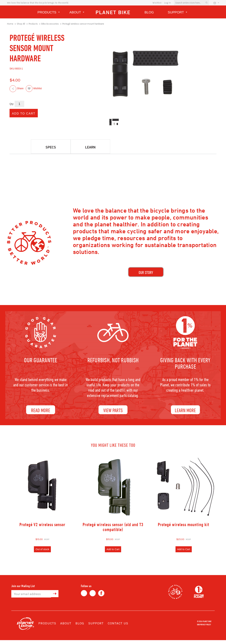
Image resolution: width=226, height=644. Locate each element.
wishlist (157, 3)
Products (48, 13)
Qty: (12, 104)
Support (177, 13)
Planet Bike (113, 12)
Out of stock (42, 553)
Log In (167, 3)
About (77, 13)
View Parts (113, 413)
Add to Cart (113, 553)
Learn (90, 147)
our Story (146, 274)
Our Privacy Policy (204, 628)
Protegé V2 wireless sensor (42, 528)
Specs (51, 147)
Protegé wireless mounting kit (184, 528)
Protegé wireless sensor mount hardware (83, 24)
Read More (41, 413)
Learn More (185, 413)
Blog (149, 12)
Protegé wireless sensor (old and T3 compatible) (113, 530)
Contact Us (118, 627)
